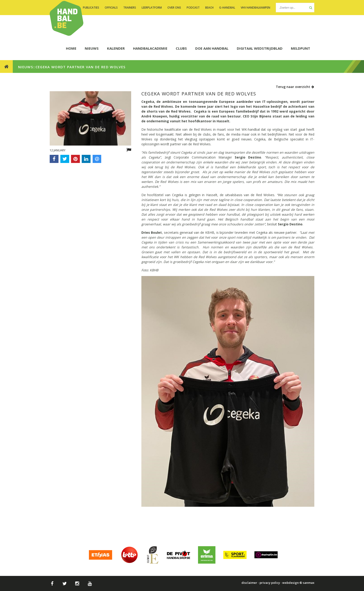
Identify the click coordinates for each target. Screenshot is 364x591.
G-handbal (227, 8)
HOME (71, 48)
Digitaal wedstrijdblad (260, 48)
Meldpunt (301, 48)
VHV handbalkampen (255, 8)
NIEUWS (92, 48)
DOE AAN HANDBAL (212, 48)
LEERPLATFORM (152, 8)
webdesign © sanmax (298, 583)
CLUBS (181, 48)
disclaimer (249, 583)
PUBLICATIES (91, 8)
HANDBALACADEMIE (150, 48)
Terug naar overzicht (295, 87)
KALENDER (116, 48)
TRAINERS (130, 8)
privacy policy (270, 583)
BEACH (209, 8)
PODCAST (193, 8)
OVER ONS (174, 8)
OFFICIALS (111, 8)
